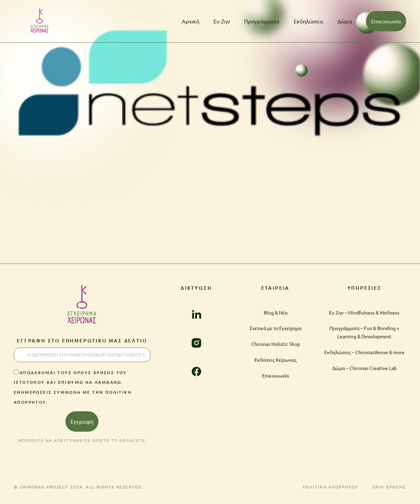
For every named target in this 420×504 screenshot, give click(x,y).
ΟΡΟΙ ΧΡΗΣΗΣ (389, 487)
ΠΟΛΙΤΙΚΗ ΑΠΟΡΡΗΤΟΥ (331, 487)
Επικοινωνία (386, 21)
